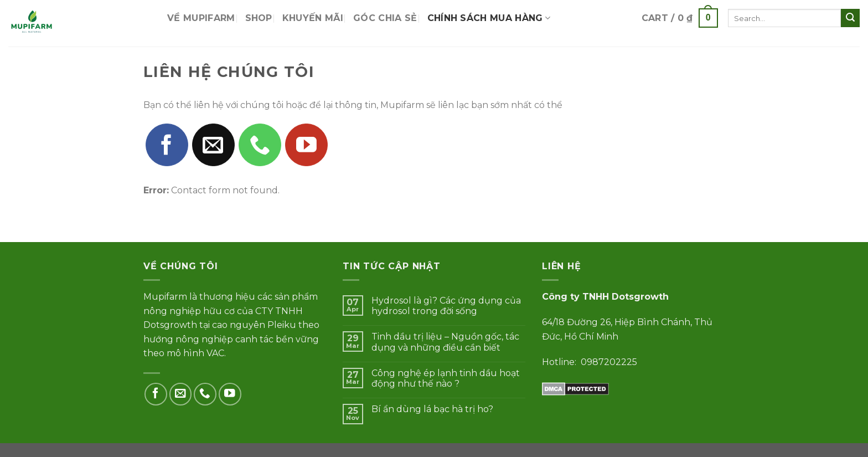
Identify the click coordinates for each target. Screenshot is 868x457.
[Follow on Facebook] (167, 145)
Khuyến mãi (313, 18)
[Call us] (260, 145)
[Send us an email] (213, 145)
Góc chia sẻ (385, 18)
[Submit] (850, 18)
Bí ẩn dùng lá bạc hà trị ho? (432, 409)
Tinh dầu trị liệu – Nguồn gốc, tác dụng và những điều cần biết (445, 342)
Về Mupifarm (201, 18)
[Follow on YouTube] (306, 145)
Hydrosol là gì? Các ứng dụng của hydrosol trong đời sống (446, 306)
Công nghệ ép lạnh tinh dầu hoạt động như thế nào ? (446, 378)
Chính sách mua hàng (489, 18)
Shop (259, 18)
